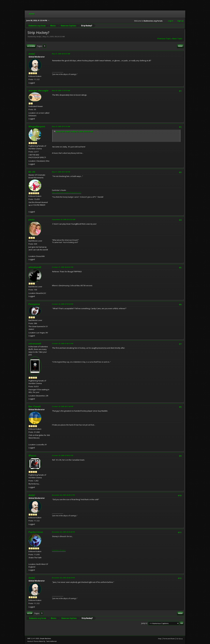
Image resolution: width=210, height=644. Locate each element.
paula (32, 220)
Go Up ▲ (180, 639)
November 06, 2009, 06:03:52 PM (63, 495)
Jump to (144, 623)
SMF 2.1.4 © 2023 (33, 638)
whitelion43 (35, 267)
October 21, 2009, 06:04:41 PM (63, 267)
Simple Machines (45, 638)
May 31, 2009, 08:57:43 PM (61, 172)
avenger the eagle (39, 91)
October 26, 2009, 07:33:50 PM (63, 304)
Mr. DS (32, 172)
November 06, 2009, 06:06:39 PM (63, 578)
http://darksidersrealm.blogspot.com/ (67, 193)
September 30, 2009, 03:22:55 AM (64, 220)
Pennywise (34, 304)
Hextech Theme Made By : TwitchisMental (42, 641)
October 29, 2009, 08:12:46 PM (63, 406)
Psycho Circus (36, 532)
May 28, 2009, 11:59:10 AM (61, 91)
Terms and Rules (169, 639)
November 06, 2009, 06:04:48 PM (63, 532)
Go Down (31, 46)
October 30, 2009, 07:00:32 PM (63, 455)
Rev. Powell (35, 407)
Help (160, 639)
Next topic (177, 39)
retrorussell (35, 344)
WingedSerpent (37, 127)
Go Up (30, 613)
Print (180, 46)
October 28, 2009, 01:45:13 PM (63, 344)
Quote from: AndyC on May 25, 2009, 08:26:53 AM (74, 132)
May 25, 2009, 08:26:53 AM (61, 54)
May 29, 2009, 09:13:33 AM (61, 127)
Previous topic (164, 39)
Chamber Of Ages (59, 550)
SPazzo (32, 456)
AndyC (32, 54)
